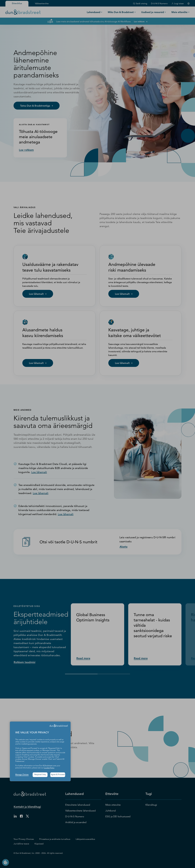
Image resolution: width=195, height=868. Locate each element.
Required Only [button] (40, 775)
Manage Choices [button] (22, 775)
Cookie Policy (49, 768)
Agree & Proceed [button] (58, 775)
